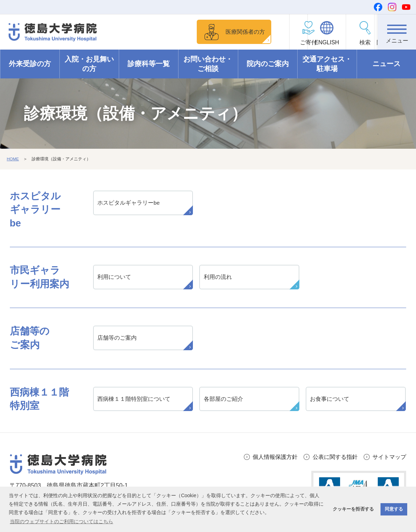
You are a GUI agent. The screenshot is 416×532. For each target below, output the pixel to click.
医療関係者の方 (228, 31)
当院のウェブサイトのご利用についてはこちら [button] (61, 521)
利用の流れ (218, 277)
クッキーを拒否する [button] (353, 509)
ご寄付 (281, 42)
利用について (115, 277)
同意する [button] (394, 509)
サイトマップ (388, 458)
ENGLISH (319, 42)
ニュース (386, 64)
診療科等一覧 (149, 64)
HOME (13, 159)
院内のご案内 (268, 64)
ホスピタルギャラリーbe (129, 203)
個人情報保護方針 (269, 458)
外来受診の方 (30, 64)
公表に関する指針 (332, 458)
